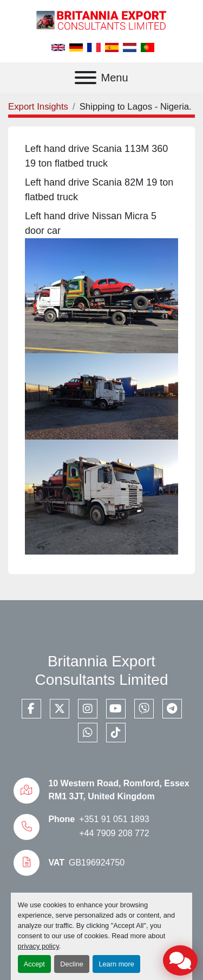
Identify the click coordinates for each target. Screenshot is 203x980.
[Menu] (86, 78)
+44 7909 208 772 (114, 833)
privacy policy (38, 946)
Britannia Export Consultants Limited (102, 670)
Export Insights (38, 107)
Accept (34, 964)
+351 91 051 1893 (114, 819)
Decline (72, 964)
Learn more (116, 964)
